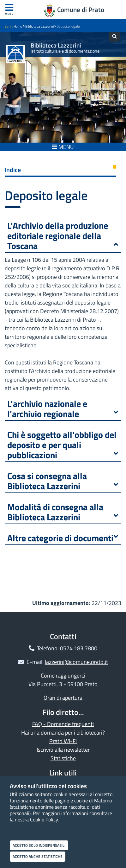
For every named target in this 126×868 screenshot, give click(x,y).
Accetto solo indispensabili (39, 845)
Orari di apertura (63, 698)
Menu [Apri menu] (9, 9)
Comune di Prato (81, 10)
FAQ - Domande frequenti (63, 724)
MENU (63, 147)
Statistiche (63, 758)
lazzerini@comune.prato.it (76, 662)
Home (18, 26)
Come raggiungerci (63, 675)
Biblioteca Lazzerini (39, 26)
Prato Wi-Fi (63, 741)
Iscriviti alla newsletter (63, 750)
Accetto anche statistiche (38, 856)
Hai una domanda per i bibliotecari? (63, 733)
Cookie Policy (44, 820)
